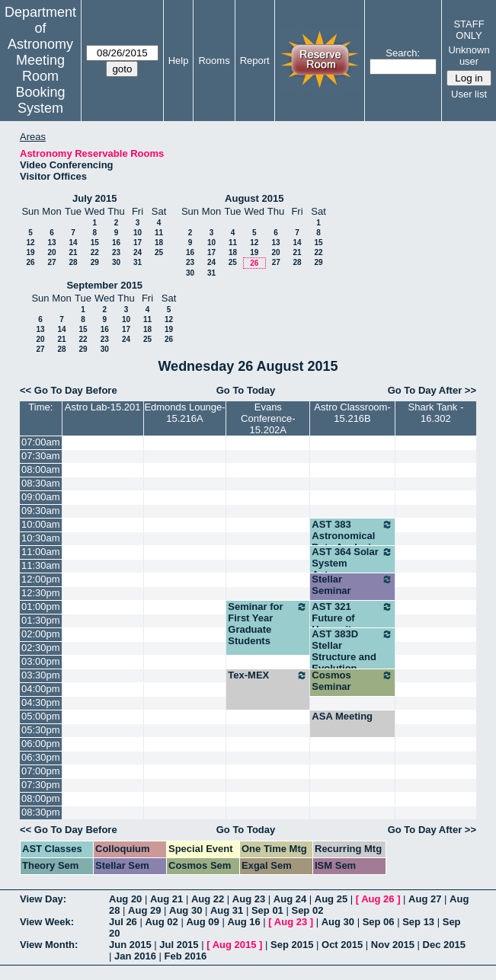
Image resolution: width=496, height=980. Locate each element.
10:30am (41, 538)
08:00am (41, 469)
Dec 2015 (444, 945)
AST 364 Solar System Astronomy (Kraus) (352, 569)
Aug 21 (166, 899)
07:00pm (41, 771)
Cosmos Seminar (352, 681)
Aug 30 (186, 910)
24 (138, 252)
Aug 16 (243, 922)
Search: (403, 53)
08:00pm (41, 798)
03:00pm (41, 661)
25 (159, 252)
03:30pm (41, 675)
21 (73, 252)
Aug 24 (290, 899)
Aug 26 (378, 899)
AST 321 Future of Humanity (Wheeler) (352, 624)
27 (51, 262)
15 (95, 243)
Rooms (214, 61)
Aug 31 (227, 910)
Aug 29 (144, 910)
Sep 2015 (292, 945)
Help (179, 61)
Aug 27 (425, 899)
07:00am (41, 442)
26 (30, 262)
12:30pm (41, 593)
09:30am (41, 511)
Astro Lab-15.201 (103, 407)
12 (30, 243)
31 (138, 262)
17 (138, 243)
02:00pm (41, 634)
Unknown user (469, 56)
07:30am (41, 456)
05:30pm (41, 730)
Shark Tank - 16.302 (436, 413)
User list (469, 94)
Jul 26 (123, 922)
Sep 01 (267, 910)
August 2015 (254, 198)
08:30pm (41, 812)
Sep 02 (307, 910)
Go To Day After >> (432, 390)
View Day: (43, 899)
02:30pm (41, 648)
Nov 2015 (393, 945)
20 (51, 252)
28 (73, 262)
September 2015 (104, 285)
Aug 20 (125, 899)
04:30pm (41, 702)
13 (51, 243)
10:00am (41, 524)
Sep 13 (418, 922)
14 (73, 243)
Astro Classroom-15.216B (352, 413)
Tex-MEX (268, 675)
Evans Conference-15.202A (268, 418)
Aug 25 (331, 899)
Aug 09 (202, 922)
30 (116, 262)
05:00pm (41, 716)
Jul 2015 (179, 945)
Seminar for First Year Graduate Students (268, 624)
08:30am (41, 483)
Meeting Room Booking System (40, 84)
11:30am (41, 565)
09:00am (41, 497)
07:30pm (41, 785)
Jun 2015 (130, 945)
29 (95, 262)
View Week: (47, 922)
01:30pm (41, 620)
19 (30, 252)
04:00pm (41, 689)
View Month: (49, 945)
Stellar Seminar (352, 585)
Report (255, 61)
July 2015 (95, 198)
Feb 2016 (186, 956)
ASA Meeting (342, 716)
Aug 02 (161, 922)
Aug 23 (249, 899)
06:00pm (41, 744)
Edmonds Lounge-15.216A (184, 413)
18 (159, 243)
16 (116, 243)
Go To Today (246, 390)
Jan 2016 (135, 956)
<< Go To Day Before (69, 390)
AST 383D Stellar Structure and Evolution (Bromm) (352, 657)
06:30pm (41, 757)
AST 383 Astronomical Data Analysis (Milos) (352, 541)
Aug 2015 (235, 945)
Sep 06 (379, 922)
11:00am (41, 552)
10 (138, 233)
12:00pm (41, 579)
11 (159, 233)
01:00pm (41, 607)
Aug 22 (208, 899)
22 (95, 252)
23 (116, 252)
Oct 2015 (342, 945)
